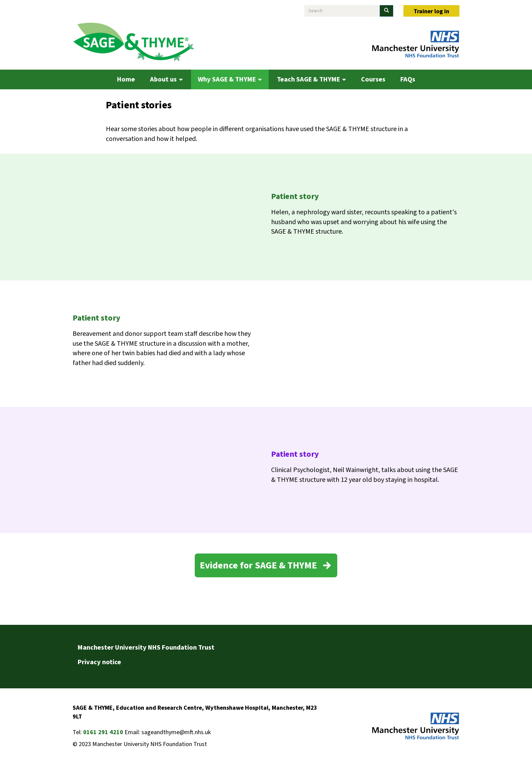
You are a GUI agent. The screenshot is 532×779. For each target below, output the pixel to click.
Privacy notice (99, 662)
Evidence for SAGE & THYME (258, 565)
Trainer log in (431, 11)
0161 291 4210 (103, 732)
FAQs (408, 79)
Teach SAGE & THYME (311, 79)
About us (166, 79)
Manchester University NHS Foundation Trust (146, 648)
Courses (373, 79)
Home (126, 79)
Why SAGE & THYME (230, 79)
